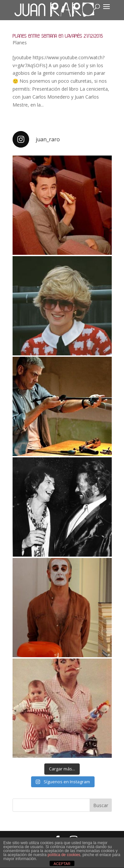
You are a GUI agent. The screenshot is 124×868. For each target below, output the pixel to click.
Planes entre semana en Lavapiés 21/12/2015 (58, 36)
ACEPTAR (62, 864)
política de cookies (64, 855)
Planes (20, 43)
